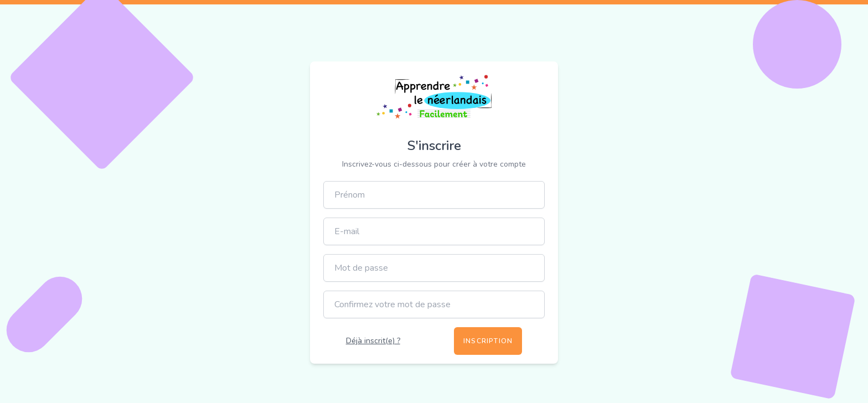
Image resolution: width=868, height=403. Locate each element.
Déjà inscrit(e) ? (373, 341)
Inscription (488, 341)
